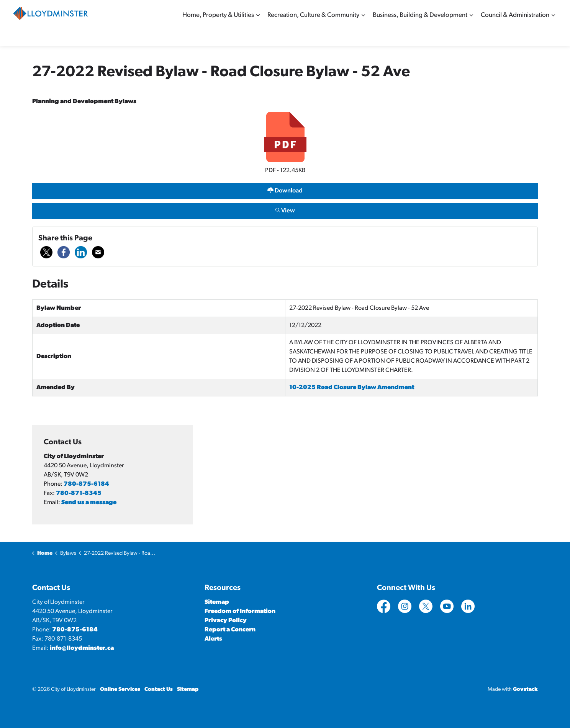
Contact (458, 11)
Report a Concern (230, 630)
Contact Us (159, 689)
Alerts (213, 639)
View (285, 211)
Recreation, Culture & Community (313, 34)
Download (285, 191)
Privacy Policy (226, 621)
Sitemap (526, 11)
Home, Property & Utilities (218, 34)
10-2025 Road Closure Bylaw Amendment (352, 388)
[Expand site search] (549, 12)
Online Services (492, 11)
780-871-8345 (79, 493)
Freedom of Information (240, 611)
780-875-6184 (86, 484)
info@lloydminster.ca (82, 648)
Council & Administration (515, 34)
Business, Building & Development (420, 34)
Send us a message (89, 503)
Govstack (525, 689)
